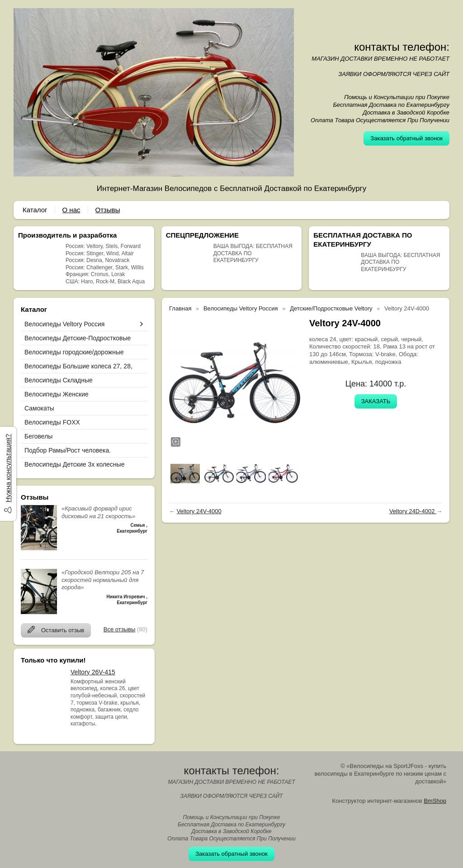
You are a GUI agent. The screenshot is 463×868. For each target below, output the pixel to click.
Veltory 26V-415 (93, 672)
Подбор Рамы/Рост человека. (68, 450)
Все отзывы (119, 629)
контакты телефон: (402, 47)
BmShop (435, 801)
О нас (71, 210)
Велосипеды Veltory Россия (64, 324)
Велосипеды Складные (59, 380)
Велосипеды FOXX (52, 422)
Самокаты (39, 408)
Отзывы (108, 210)
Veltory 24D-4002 (413, 511)
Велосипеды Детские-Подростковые (78, 338)
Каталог (35, 210)
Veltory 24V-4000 (199, 511)
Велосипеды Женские (57, 394)
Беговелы (38, 436)
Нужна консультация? (8, 468)
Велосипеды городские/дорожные (74, 352)
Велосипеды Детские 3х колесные (74, 464)
